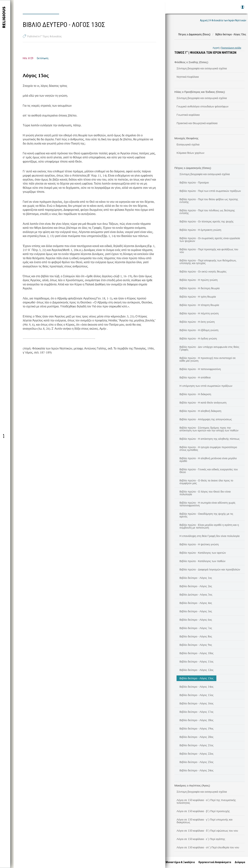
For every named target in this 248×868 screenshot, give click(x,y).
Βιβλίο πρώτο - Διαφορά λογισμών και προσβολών (210, 569)
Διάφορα (239, 862)
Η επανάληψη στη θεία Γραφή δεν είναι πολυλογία (209, 536)
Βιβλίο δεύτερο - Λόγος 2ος (196, 586)
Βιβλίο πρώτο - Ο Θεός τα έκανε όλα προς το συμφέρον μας (206, 482)
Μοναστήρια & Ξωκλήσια (179, 862)
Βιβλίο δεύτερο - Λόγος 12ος (196, 670)
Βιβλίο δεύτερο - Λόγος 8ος (196, 636)
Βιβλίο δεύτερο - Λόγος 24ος (196, 770)
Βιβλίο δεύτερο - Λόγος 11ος (196, 661)
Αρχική (216, 48)
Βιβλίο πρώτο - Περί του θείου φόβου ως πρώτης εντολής (209, 200)
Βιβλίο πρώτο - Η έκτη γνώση (197, 322)
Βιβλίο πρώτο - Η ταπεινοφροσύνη (200, 369)
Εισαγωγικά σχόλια (188, 144)
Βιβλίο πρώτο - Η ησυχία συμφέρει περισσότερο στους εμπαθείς (208, 448)
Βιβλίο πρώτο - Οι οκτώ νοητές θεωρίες (203, 271)
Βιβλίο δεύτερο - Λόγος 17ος (196, 712)
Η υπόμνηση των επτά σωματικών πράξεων (206, 386)
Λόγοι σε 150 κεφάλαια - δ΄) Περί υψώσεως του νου (207, 831)
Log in (242, 9)
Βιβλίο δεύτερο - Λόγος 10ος (196, 653)
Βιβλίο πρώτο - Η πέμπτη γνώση (199, 313)
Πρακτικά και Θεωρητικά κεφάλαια (197, 123)
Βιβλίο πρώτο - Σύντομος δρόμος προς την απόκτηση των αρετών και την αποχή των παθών (209, 429)
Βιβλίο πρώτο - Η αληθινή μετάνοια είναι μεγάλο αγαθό (208, 459)
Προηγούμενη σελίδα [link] (231, 48)
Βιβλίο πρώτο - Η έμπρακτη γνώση (200, 230)
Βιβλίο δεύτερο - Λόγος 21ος (196, 745)
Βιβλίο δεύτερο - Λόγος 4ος (196, 603)
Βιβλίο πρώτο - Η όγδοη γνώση (198, 338)
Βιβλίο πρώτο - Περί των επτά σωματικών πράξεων (210, 191)
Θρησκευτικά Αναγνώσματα (214, 862)
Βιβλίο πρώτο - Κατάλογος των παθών (202, 561)
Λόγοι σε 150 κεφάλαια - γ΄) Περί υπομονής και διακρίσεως (204, 821)
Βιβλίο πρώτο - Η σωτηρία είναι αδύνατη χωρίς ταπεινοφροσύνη (207, 504)
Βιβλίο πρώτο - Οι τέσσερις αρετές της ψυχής (206, 221)
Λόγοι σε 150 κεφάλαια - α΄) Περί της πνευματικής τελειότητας (206, 801)
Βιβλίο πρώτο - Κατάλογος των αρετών (203, 553)
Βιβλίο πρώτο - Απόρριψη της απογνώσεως (206, 419)
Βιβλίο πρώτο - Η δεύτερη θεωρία (199, 288)
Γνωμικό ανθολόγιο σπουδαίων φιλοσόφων (202, 106)
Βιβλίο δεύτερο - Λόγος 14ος (196, 687)
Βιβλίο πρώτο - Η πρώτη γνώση (198, 280)
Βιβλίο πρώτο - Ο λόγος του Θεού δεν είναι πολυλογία (205, 493)
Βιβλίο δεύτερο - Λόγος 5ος (196, 611)
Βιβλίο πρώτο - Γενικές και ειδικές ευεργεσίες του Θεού (209, 471)
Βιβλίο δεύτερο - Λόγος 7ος (196, 628)
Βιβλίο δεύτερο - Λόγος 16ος (196, 703)
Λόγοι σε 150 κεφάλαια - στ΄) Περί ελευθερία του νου (208, 847)
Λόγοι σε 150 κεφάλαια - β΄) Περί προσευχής (203, 811)
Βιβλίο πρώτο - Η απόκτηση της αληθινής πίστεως (209, 439)
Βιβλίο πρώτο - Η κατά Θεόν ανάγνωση (203, 402)
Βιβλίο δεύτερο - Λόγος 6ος (196, 620)
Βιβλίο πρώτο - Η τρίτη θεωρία (198, 296)
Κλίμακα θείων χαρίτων (190, 153)
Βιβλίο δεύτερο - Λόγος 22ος (196, 754)
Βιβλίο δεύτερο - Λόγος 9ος (196, 645)
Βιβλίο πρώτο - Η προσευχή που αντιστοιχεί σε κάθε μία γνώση (208, 359)
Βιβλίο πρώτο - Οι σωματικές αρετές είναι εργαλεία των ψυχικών (210, 239)
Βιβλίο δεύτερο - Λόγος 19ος (196, 728)
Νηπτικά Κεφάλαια (188, 77)
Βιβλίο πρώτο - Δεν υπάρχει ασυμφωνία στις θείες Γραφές (209, 348)
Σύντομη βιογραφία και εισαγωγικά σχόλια (202, 68)
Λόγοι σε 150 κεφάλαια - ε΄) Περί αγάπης (201, 839)
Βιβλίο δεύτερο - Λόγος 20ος (196, 737)
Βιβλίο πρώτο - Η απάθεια (195, 377)
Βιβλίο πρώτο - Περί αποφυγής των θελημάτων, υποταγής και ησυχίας (208, 262)
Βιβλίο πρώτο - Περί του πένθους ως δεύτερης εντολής (207, 212)
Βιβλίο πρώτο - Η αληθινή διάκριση (200, 411)
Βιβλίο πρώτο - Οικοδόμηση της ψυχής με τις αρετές (206, 515)
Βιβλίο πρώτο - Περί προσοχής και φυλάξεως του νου (209, 251)
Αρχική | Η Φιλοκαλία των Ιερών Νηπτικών (223, 20)
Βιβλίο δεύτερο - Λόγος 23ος (196, 762)
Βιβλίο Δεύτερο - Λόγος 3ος (196, 594)
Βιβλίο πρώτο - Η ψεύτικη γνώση (199, 544)
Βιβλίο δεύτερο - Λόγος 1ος (196, 578)
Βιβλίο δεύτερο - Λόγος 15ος (196, 695)
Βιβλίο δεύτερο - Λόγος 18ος (196, 720)
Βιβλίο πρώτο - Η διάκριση (195, 394)
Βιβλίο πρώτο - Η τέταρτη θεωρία (199, 305)
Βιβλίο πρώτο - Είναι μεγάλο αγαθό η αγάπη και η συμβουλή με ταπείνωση (209, 526)
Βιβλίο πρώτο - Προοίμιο (194, 182)
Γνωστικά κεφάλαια (188, 115)
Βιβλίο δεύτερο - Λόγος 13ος (196, 678)
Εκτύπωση (43, 58)
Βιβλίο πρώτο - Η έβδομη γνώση (199, 330)
